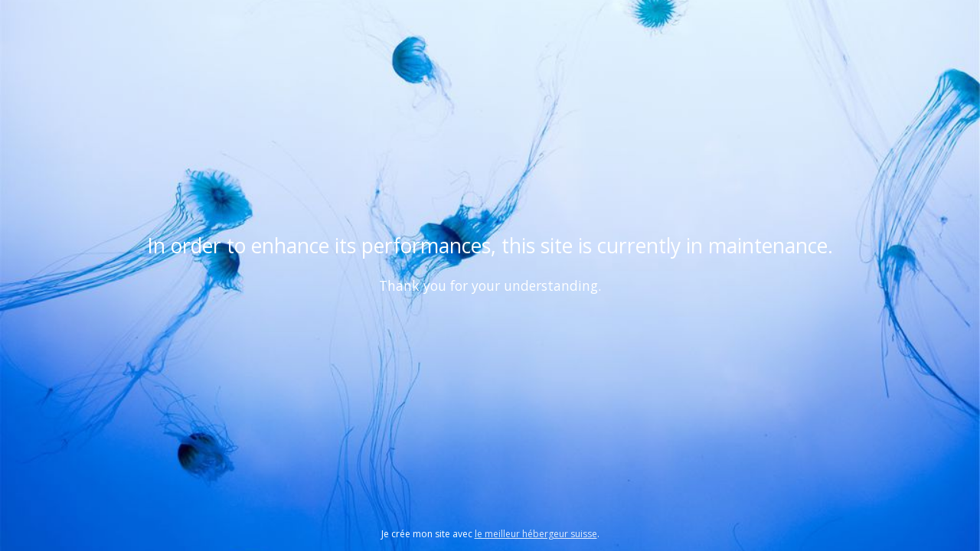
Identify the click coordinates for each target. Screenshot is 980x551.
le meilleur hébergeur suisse (536, 534)
